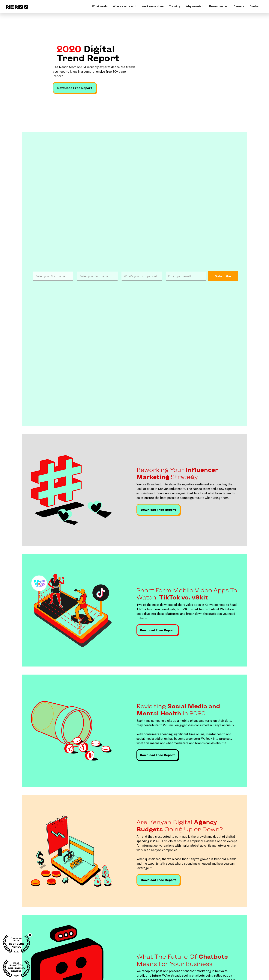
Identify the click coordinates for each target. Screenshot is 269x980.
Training (175, 6)
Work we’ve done (153, 6)
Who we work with (125, 6)
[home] (17, 7)
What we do (100, 6)
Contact (255, 6)
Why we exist (194, 6)
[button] (218, 6)
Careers (239, 6)
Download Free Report (75, 88)
